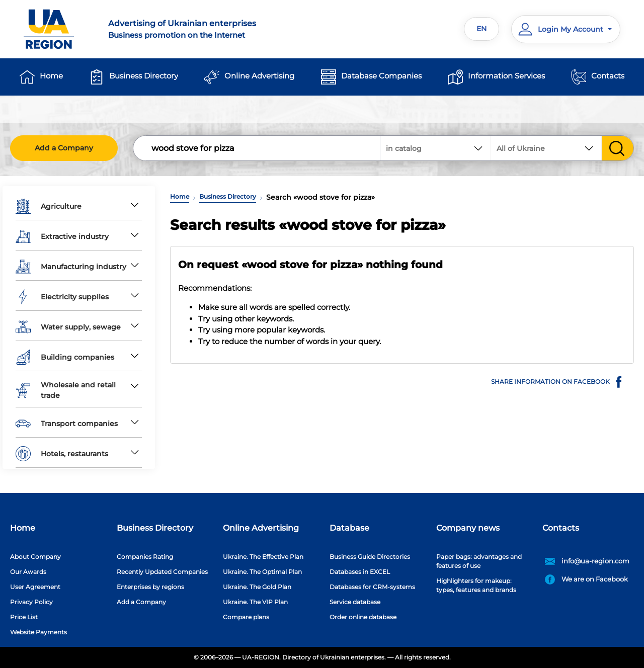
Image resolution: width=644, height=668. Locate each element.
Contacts (608, 76)
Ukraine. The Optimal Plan (262, 572)
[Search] (257, 148)
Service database (355, 602)
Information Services (506, 76)
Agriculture (49, 206)
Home (51, 76)
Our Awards (28, 572)
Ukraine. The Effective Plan (263, 557)
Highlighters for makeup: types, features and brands (476, 585)
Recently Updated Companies (162, 572)
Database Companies (381, 76)
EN (481, 29)
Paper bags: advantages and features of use (479, 561)
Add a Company (64, 148)
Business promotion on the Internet (209, 29)
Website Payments (38, 632)
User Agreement (35, 587)
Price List (24, 617)
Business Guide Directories (370, 557)
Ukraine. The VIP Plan (255, 602)
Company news (468, 528)
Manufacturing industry (71, 267)
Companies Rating (145, 557)
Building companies (65, 357)
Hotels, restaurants (62, 454)
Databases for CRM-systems (372, 587)
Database (349, 528)
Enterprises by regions (150, 587)
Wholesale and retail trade (66, 390)
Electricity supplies (62, 297)
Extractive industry (62, 236)
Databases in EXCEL (360, 572)
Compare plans (246, 617)
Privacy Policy (31, 602)
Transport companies (67, 424)
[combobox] (546, 148)
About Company (35, 557)
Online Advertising (259, 76)
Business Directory (144, 76)
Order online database (363, 617)
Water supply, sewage (68, 327)
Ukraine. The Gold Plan (257, 587)
